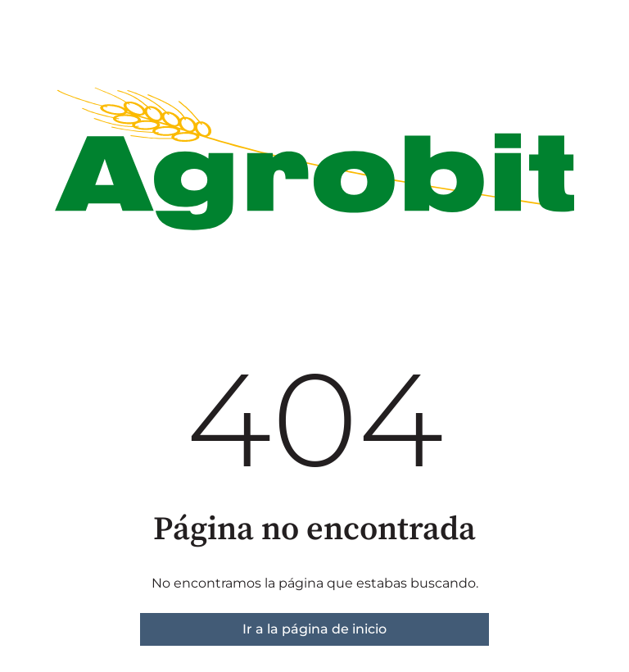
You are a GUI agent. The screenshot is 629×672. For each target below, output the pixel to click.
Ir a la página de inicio (314, 629)
